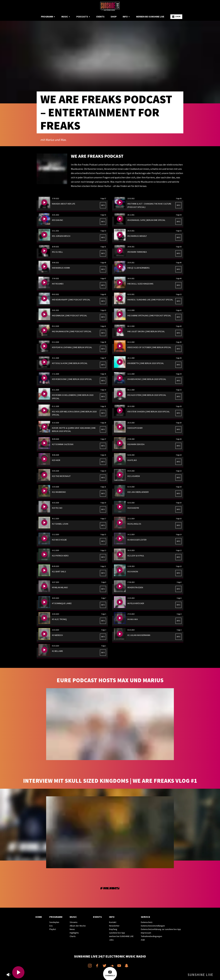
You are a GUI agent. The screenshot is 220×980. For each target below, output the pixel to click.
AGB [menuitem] (143, 940)
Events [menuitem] (100, 17)
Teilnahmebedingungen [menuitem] (151, 936)
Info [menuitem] (126, 17)
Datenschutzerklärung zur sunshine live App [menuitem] (161, 929)
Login (176, 17)
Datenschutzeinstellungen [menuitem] (153, 926)
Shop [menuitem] (114, 17)
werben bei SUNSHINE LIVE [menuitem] (121, 936)
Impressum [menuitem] (146, 933)
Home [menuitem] (39, 917)
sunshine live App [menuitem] (117, 933)
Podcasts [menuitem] (83, 17)
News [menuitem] (72, 929)
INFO (103, 205)
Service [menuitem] (146, 917)
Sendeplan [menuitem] (54, 922)
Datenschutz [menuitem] (147, 922)
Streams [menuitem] (74, 922)
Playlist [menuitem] (53, 929)
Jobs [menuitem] (111, 940)
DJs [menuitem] (51, 926)
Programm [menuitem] (48, 17)
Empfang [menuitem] (113, 929)
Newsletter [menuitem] (114, 926)
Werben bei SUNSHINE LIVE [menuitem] (150, 17)
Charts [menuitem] (73, 936)
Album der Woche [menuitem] (78, 926)
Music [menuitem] (66, 17)
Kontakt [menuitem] (113, 922)
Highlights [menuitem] (74, 933)
